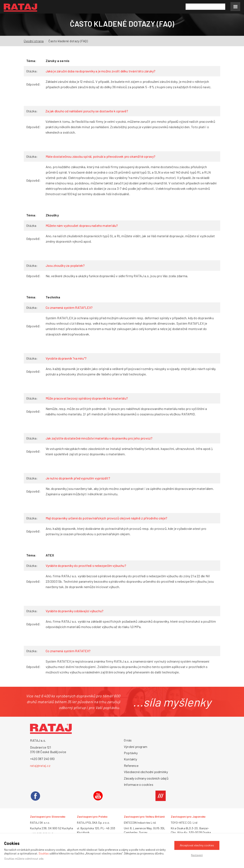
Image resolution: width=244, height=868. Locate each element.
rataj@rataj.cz (40, 766)
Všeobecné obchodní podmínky (146, 772)
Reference (131, 766)
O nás (128, 740)
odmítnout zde (34, 859)
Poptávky (131, 753)
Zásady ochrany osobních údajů (146, 778)
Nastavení (197, 855)
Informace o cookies (139, 784)
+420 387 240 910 (42, 759)
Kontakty (131, 759)
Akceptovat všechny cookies (197, 845)
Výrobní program (136, 747)
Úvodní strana (34, 41)
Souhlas (44, 853)
